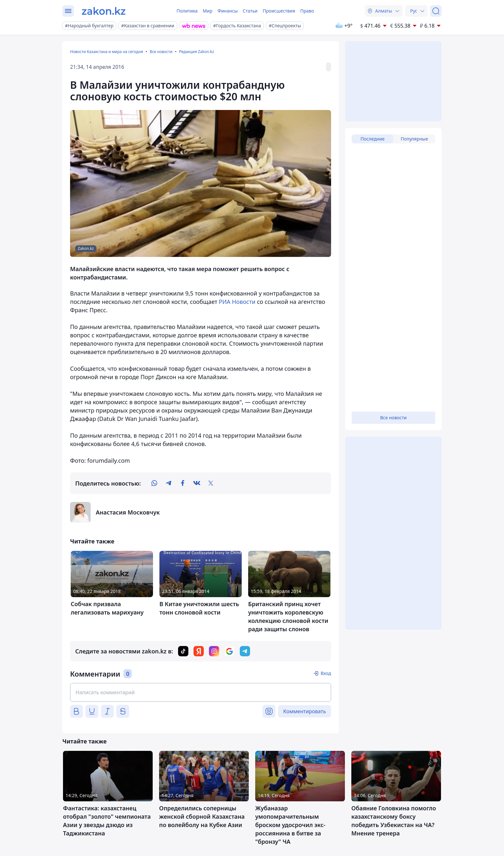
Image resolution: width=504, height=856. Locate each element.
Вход (326, 673)
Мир (208, 11)
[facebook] (183, 483)
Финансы (228, 11)
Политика (187, 11)
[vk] (197, 483)
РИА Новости (237, 302)
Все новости (161, 52)
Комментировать (305, 711)
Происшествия (279, 11)
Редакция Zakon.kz (197, 52)
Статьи (250, 11)
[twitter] (211, 483)
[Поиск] (436, 11)
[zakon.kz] (104, 11)
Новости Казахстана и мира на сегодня (107, 52)
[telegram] (168, 483)
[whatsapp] (154, 483)
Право (307, 11)
